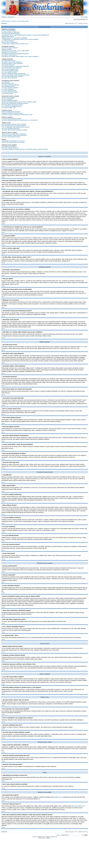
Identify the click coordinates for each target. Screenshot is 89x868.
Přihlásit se (4, 17)
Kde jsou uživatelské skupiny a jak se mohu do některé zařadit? (19, 102)
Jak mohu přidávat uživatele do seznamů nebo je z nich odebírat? (20, 120)
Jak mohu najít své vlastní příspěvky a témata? (15, 130)
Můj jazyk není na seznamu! (9, 52)
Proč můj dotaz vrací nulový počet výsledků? (14, 126)
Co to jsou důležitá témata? (9, 91)
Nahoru (3, 167)
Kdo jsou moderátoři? (8, 99)
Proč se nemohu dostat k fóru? (10, 69)
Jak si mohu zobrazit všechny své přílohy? (13, 142)
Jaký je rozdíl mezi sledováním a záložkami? (14, 134)
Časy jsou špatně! (7, 49)
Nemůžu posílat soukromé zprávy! (11, 112)
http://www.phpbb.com (78, 806)
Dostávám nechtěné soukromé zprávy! (12, 113)
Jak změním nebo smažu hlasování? (12, 68)
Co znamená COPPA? (8, 41)
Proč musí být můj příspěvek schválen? (12, 76)
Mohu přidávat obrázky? (8, 86)
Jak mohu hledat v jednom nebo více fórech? (14, 124)
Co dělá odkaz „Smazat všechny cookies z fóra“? (15, 44)
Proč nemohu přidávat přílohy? (10, 71)
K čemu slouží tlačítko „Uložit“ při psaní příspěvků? (16, 75)
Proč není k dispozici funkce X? (10, 148)
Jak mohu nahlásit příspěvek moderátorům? (14, 74)
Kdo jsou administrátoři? (8, 98)
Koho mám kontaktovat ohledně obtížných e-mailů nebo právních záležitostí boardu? (25, 149)
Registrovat (11, 17)
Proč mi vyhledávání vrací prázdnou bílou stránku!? (16, 127)
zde (39, 799)
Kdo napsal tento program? (9, 146)
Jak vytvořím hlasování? (8, 65)
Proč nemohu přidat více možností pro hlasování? (15, 66)
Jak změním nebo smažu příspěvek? (12, 62)
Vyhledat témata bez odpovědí (9, 21)
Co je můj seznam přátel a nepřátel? (12, 119)
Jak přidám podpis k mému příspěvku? (12, 63)
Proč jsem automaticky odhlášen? (11, 34)
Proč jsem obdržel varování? (9, 72)
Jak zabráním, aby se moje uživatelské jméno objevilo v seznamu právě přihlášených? (25, 35)
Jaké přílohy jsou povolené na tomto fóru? (13, 141)
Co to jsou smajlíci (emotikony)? (10, 85)
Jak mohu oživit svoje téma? (9, 78)
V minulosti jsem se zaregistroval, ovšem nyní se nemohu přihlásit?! (20, 39)
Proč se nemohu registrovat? (10, 42)
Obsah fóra (4, 23)
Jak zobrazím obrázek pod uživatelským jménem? (15, 54)
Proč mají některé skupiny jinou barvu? (12, 105)
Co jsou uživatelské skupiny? (10, 100)
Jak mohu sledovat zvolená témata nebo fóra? (14, 135)
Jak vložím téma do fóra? (9, 61)
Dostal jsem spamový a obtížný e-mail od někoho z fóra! (17, 115)
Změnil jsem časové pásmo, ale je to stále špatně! (15, 51)
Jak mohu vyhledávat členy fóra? (11, 129)
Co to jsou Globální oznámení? (10, 88)
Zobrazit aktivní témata (23, 21)
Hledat (86, 17)
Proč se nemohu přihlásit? (9, 31)
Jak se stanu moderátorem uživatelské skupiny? (15, 103)
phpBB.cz (48, 838)
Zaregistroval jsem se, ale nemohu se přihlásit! (14, 38)
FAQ (82, 17)
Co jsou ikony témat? (7, 94)
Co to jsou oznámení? (8, 89)
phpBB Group (58, 797)
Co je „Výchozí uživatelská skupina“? (12, 106)
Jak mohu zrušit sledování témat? (11, 137)
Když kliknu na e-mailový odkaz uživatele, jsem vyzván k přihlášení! (20, 57)
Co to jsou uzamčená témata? (10, 92)
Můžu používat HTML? (8, 83)
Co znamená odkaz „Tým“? (9, 108)
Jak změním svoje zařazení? (9, 55)
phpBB (39, 837)
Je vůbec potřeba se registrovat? (11, 32)
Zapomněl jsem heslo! (8, 37)
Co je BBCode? (6, 82)
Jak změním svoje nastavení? (10, 48)
